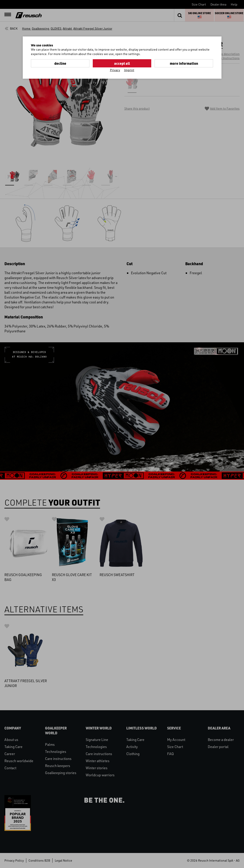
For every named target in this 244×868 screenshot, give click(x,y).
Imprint (129, 70)
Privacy (115, 70)
